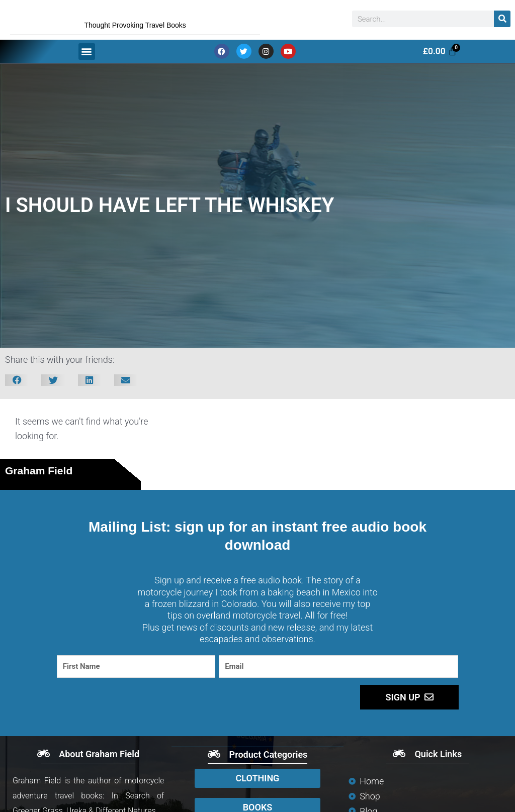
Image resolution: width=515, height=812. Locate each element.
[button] (87, 58)
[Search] (502, 22)
